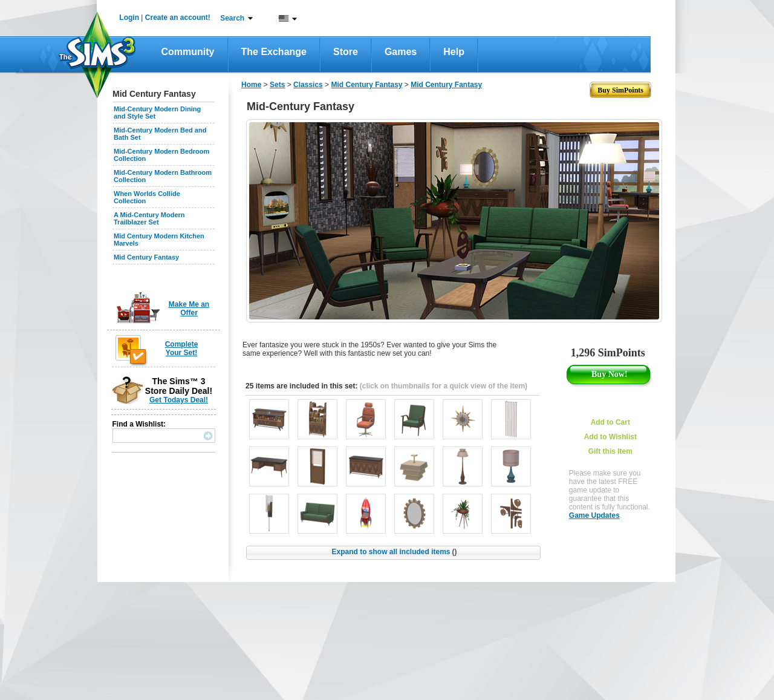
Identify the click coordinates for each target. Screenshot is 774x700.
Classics (308, 85)
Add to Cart (610, 422)
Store (346, 52)
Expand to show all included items (394, 552)
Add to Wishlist (610, 437)
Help (454, 52)
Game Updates (594, 515)
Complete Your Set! (182, 348)
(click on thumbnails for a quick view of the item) (444, 386)
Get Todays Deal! (179, 400)
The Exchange (274, 52)
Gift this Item (610, 451)
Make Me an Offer (189, 309)
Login (129, 18)
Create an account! (178, 18)
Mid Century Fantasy (146, 257)
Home (251, 85)
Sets (277, 85)
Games (401, 52)
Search (232, 18)
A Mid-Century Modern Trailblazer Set (149, 218)
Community (188, 52)
